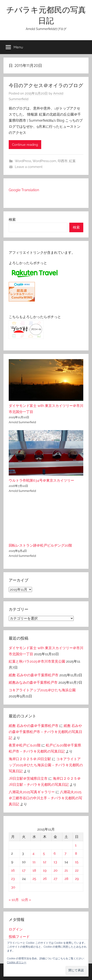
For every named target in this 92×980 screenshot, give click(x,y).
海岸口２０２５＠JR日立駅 (30, 759)
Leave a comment (29, 167)
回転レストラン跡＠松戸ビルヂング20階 (40, 545)
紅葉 (72, 161)
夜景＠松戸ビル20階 (25, 745)
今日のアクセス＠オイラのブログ (46, 85)
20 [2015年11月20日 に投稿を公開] (56, 870)
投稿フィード (19, 937)
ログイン (16, 929)
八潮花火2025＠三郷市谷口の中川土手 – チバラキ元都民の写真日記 (45, 798)
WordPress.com (44, 161)
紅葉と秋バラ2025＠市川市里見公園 (37, 661)
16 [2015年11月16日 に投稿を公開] (13, 870)
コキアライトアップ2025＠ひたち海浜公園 (42, 690)
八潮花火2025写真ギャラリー (32, 792)
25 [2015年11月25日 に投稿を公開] (34, 879)
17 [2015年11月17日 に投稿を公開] (24, 870)
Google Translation (24, 190)
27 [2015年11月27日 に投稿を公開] (55, 879)
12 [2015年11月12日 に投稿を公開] (45, 862)
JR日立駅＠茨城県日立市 (28, 779)
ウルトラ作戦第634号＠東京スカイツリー (41, 480)
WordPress (23, 161)
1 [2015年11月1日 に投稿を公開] (76, 845)
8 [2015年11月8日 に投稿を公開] (76, 853)
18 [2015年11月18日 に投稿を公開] (34, 870)
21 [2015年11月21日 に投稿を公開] (66, 870)
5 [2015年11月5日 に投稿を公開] (44, 853)
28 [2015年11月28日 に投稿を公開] (66, 879)
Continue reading (25, 145)
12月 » (26, 900)
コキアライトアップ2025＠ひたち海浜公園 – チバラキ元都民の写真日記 (46, 765)
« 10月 (14, 900)
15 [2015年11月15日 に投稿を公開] (77, 862)
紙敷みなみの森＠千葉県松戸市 (33, 682)
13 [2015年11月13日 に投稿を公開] (55, 862)
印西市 (63, 161)
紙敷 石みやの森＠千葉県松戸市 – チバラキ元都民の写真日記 (45, 732)
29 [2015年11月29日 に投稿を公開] (77, 879)
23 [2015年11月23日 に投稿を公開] (13, 879)
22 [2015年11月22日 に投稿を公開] (77, 870)
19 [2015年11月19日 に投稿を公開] (45, 870)
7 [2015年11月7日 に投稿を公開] (66, 853)
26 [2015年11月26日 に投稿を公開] (45, 879)
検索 (12, 220)
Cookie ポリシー (17, 962)
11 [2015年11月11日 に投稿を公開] (34, 862)
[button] (76, 970)
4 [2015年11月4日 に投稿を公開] (33, 853)
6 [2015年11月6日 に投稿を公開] (55, 853)
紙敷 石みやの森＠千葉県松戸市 (34, 675)
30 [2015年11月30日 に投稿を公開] (13, 887)
